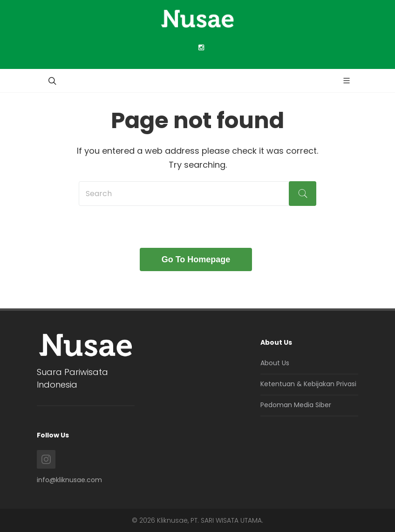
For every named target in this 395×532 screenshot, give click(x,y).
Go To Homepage (196, 259)
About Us (275, 363)
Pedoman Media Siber (296, 405)
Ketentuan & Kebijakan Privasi (308, 384)
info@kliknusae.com (69, 480)
